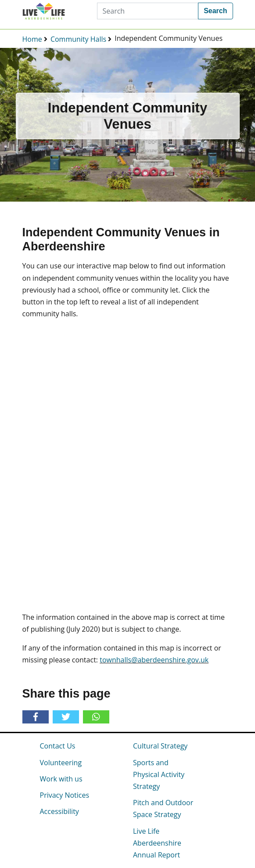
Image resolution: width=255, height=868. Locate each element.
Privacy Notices (65, 795)
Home (32, 39)
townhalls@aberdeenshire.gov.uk (154, 660)
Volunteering (61, 763)
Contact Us (58, 746)
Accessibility (59, 811)
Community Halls (78, 39)
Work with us (61, 779)
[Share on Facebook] (37, 717)
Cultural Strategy (160, 746)
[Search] (148, 11)
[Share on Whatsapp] (90, 717)
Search (215, 11)
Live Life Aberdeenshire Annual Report (157, 843)
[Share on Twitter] (67, 717)
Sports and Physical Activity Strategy (159, 774)
